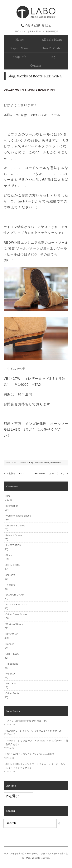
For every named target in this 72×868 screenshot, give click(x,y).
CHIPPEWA (12, 654)
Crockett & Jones (15, 526)
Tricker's (10, 585)
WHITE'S (11, 684)
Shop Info (20, 57)
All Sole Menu (52, 39)
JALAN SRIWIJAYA (16, 605)
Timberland (12, 664)
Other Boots (12, 693)
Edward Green (14, 536)
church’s (10, 575)
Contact (36, 65)
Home (20, 39)
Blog (52, 57)
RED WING (53, 76)
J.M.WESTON (13, 545)
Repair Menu (20, 48)
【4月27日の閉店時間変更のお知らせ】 (27, 721)
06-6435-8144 (38, 26)
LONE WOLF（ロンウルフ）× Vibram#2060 (30, 754)
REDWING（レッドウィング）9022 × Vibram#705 (34, 731)
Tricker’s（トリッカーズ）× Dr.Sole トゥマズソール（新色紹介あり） (37, 743)
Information (12, 506)
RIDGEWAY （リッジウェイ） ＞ (51, 473)
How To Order (52, 48)
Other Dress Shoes (16, 614)
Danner (10, 644)
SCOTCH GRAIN (15, 595)
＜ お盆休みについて (14, 473)
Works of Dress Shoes (18, 516)
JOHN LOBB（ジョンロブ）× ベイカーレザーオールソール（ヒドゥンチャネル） (37, 766)
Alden (9, 555)
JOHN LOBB (13, 565)
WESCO (10, 674)
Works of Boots (30, 76)
